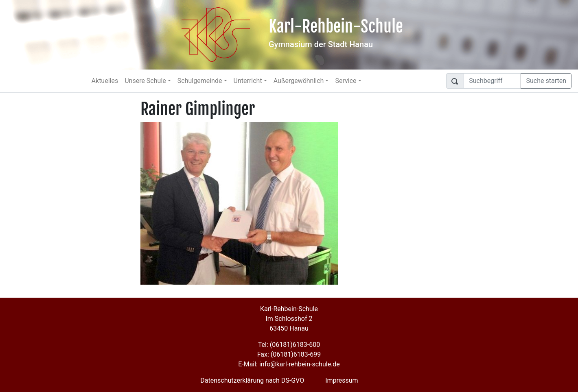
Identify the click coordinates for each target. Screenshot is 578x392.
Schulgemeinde (200, 81)
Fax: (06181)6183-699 (289, 354)
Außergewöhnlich (299, 81)
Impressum (342, 380)
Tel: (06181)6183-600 (289, 345)
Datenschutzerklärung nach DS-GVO (252, 380)
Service (346, 81)
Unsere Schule (145, 81)
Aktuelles (105, 81)
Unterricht (248, 81)
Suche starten (546, 81)
